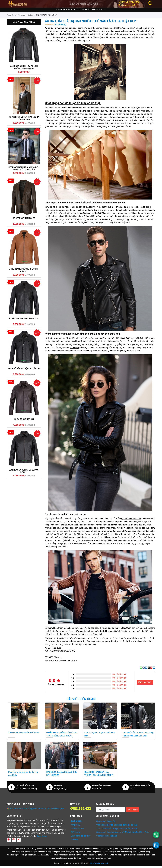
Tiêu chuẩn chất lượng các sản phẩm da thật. (117, 830)
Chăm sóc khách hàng (107, 838)
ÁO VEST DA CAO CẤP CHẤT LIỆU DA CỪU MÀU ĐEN (24, 120)
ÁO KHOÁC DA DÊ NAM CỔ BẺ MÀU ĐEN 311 (24, 473)
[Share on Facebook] (144, 669)
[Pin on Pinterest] (151, 669)
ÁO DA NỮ (88, 11)
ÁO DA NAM (71, 11)
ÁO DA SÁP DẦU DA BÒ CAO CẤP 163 (24, 320)
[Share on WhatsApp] (141, 669)
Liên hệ (74, 841)
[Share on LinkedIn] (154, 669)
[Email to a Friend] (149, 669)
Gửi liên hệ (133, 811)
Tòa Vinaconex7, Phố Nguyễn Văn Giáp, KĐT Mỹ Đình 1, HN (37, 810)
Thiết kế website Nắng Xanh (98, 865)
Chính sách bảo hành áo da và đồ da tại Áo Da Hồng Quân (123, 834)
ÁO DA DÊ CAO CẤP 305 (24, 421)
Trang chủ (55, 11)
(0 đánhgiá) (61, 26)
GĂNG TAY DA (104, 11)
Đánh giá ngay (145, 684)
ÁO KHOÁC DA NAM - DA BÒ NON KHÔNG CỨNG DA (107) (24, 69)
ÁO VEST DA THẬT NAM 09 (24, 220)
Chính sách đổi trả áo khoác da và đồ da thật (117, 827)
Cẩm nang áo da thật (81, 838)
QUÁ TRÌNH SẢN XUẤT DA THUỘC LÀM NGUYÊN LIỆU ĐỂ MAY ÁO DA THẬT (99, 777)
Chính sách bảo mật (106, 823)
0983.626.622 (130, 2)
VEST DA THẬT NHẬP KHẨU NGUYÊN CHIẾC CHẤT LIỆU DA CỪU (24, 170)
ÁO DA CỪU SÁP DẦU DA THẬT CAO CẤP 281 (24, 272)
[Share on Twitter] (146, 669)
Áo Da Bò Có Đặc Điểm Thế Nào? (24, 734)
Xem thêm (42, 838)
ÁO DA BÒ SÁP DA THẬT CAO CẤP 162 (24, 370)
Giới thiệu (75, 834)
